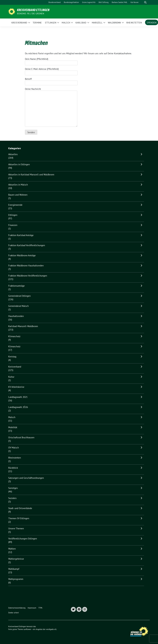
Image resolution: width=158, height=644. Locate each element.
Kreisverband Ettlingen (33, 10)
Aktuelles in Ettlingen (19, 164)
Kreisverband (15, 367)
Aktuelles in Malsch (18, 185)
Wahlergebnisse (16, 559)
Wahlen (12, 549)
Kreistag (12, 357)
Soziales (12, 498)
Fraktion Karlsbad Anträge (21, 235)
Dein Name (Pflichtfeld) (51, 61)
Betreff (51, 81)
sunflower (27, 629)
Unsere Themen (16, 528)
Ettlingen (13, 215)
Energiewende (15, 205)
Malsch (12, 417)
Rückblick (13, 468)
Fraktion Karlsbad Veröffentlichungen (27, 245)
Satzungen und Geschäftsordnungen (26, 478)
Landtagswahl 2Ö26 (18, 407)
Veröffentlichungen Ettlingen (23, 539)
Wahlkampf (14, 569)
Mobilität (13, 427)
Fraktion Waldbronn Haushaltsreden (26, 266)
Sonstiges (13, 488)
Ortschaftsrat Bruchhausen (21, 437)
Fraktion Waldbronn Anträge (22, 255)
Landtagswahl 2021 (18, 397)
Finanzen (13, 225)
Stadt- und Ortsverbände (20, 508)
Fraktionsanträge (16, 286)
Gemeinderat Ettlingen (19, 296)
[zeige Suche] (145, 2)
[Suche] (142, 2)
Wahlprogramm (16, 579)
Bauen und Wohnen (18, 195)
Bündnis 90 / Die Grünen (31, 14)
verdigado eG (51, 629)
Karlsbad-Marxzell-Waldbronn (23, 326)
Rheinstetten (15, 458)
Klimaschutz (14, 336)
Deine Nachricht (51, 107)
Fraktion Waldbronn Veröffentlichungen (28, 276)
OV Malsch (14, 448)
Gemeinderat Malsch (18, 306)
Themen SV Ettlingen (19, 518)
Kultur (11, 377)
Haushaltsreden (16, 316)
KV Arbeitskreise (16, 387)
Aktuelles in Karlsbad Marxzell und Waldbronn (31, 175)
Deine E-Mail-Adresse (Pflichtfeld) (51, 71)
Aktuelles (13, 154)
